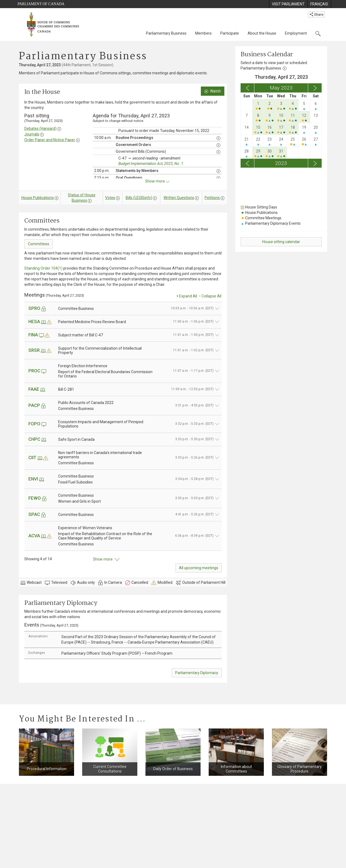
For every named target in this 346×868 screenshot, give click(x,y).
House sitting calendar (281, 242)
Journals (32, 134)
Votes (110, 198)
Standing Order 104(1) (43, 268)
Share (316, 14)
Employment (296, 33)
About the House (262, 33)
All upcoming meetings (199, 568)
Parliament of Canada (41, 4)
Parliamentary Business (166, 33)
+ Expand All (187, 296)
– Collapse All (210, 296)
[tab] (123, 640)
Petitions (212, 198)
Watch (213, 91)
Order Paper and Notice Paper (50, 140)
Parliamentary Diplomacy (197, 673)
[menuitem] (288, 4)
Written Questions (179, 198)
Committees (39, 244)
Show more (106, 559)
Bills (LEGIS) (139, 198)
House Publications (38, 198)
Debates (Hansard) (40, 128)
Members (203, 33)
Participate (230, 33)
